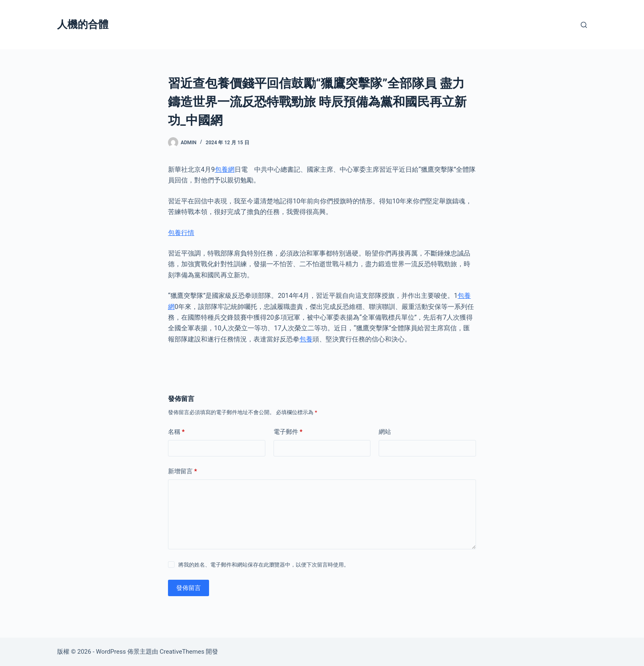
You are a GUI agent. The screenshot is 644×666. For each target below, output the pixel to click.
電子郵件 (288, 432)
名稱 (176, 432)
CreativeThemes (182, 652)
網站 (385, 432)
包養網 (225, 169)
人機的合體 (83, 24)
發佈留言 (189, 588)
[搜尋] (584, 25)
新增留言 (183, 471)
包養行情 (181, 233)
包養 (306, 339)
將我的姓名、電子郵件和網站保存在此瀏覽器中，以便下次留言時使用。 (264, 565)
